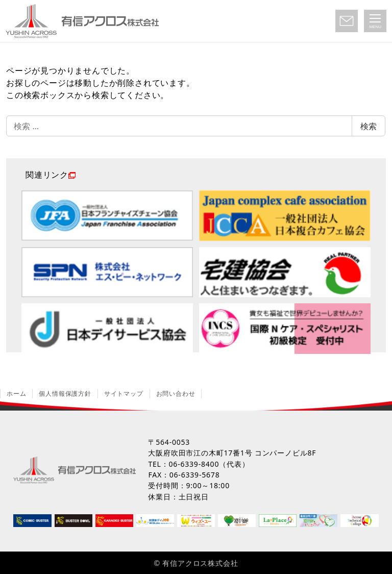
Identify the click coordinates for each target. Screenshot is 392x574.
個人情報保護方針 (65, 393)
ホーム (16, 393)
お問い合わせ (176, 393)
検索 (369, 126)
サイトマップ (124, 393)
